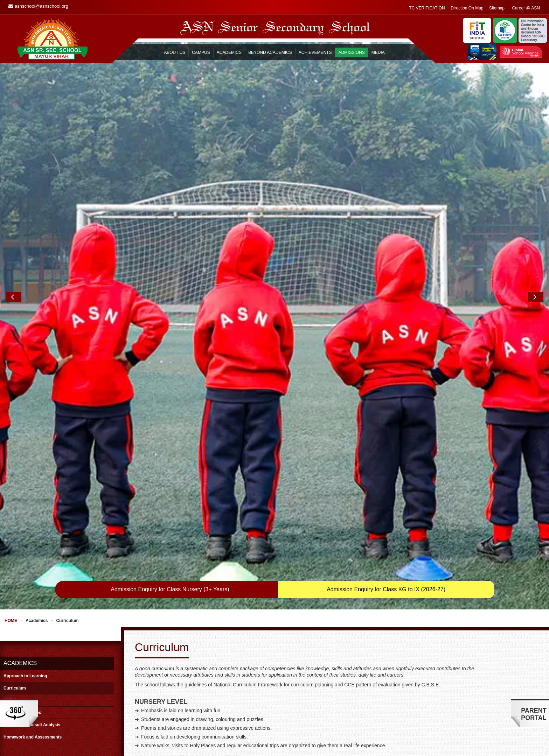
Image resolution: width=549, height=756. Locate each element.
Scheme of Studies (22, 503)
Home (11, 411)
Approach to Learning (25, 466)
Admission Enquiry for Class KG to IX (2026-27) (386, 379)
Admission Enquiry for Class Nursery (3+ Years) (170, 379)
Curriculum (15, 478)
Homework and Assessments (33, 527)
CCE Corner (15, 490)
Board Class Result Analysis (32, 515)
